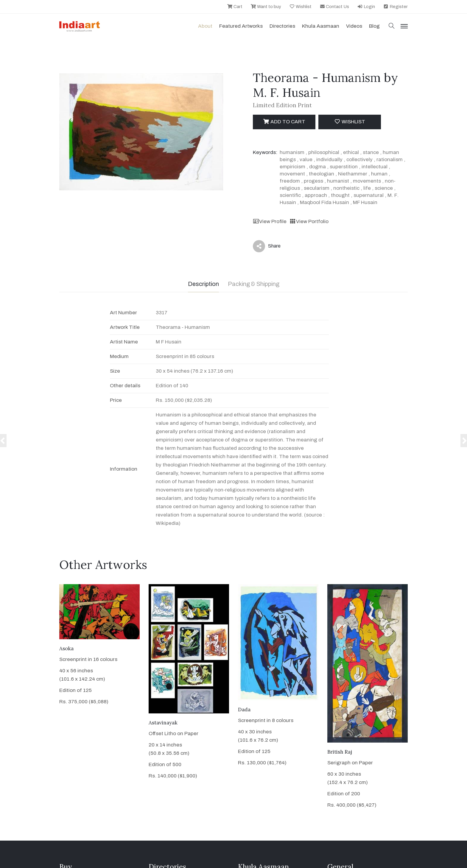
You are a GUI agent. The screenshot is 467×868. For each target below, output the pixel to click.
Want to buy (266, 7)
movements (367, 181)
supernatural (369, 195)
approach (316, 195)
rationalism (390, 160)
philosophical (324, 152)
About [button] (205, 26)
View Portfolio (309, 221)
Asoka (66, 648)
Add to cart (284, 122)
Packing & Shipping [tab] (254, 284)
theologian (322, 174)
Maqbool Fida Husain (324, 202)
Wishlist (300, 7)
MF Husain (365, 202)
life (367, 188)
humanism (292, 152)
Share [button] (267, 246)
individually (329, 160)
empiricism (292, 167)
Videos (354, 26)
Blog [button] (374, 26)
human (379, 174)
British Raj (340, 752)
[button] (392, 26)
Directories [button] (282, 26)
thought (340, 195)
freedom (290, 181)
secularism (317, 188)
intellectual (375, 167)
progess (313, 181)
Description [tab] (203, 284)
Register (395, 7)
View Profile (270, 221)
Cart (235, 7)
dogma (317, 167)
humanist (338, 181)
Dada (244, 710)
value (306, 160)
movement (292, 174)
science (384, 188)
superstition (344, 167)
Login (366, 7)
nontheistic (346, 188)
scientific (290, 195)
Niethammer (353, 174)
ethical (351, 152)
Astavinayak (163, 723)
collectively (359, 160)
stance (371, 152)
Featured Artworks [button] (241, 26)
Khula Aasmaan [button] (321, 26)
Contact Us (334, 7)
